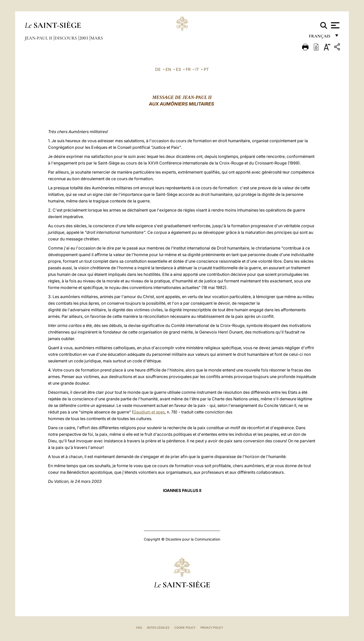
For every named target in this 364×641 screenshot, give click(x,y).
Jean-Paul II (39, 38)
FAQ (139, 628)
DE (158, 69)
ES (178, 69)
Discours (66, 38)
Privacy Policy (212, 628)
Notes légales (158, 628)
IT (197, 69)
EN (168, 69)
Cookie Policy (185, 628)
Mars (97, 38)
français (320, 37)
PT (206, 69)
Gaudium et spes (149, 412)
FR (188, 69)
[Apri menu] (335, 25)
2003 (84, 38)
